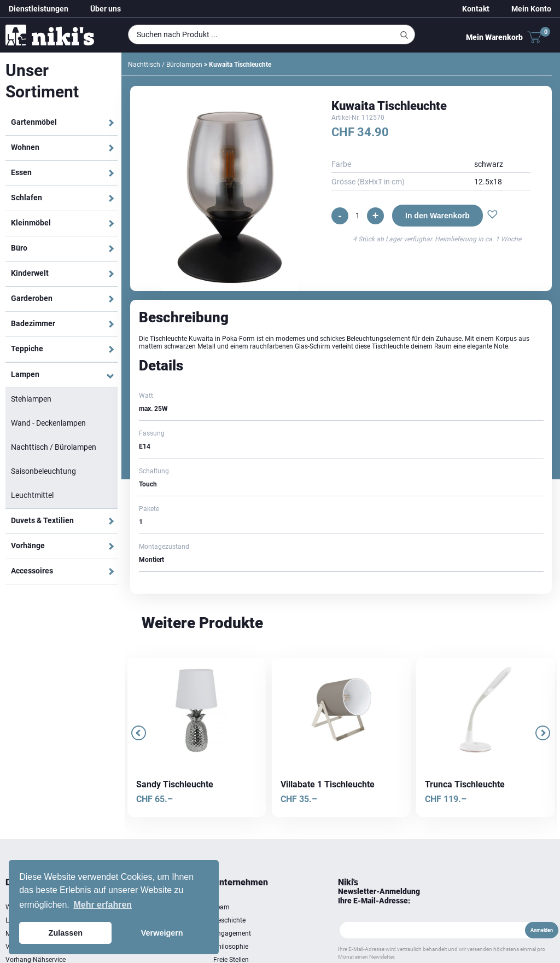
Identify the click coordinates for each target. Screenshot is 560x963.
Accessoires (32, 571)
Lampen (25, 374)
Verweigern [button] (162, 933)
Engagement (232, 933)
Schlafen (27, 198)
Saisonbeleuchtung (43, 471)
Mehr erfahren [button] (103, 905)
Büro (19, 248)
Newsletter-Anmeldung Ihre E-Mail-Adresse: (379, 896)
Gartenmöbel (34, 122)
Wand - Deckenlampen (48, 423)
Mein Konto (531, 9)
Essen (21, 172)
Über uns (106, 9)
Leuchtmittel (32, 495)
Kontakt (476, 9)
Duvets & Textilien (42, 520)
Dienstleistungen (39, 9)
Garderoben (32, 298)
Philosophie (231, 947)
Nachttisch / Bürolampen (54, 447)
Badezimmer (33, 323)
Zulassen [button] (66, 933)
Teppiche (27, 349)
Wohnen (25, 147)
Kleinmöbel (31, 223)
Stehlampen (31, 399)
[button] (492, 216)
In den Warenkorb (437, 216)
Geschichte (229, 920)
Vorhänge (28, 546)
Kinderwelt (30, 273)
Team (221, 907)
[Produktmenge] (358, 216)
